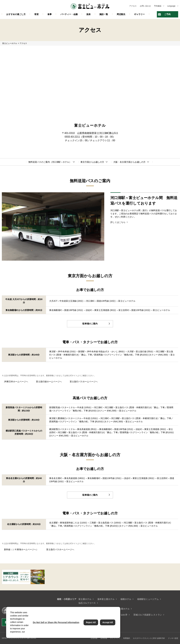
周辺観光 (121, 14)
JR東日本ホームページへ (16, 382)
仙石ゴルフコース (87, 603)
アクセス (133, 6)
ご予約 (167, 14)
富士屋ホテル (85, 599)
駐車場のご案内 (90, 324)
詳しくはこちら (118, 222)
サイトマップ (115, 638)
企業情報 (94, 638)
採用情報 (104, 638)
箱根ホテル (126, 599)
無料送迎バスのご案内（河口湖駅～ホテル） (50, 162)
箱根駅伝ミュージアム (148, 599)
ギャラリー (139, 14)
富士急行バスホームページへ (84, 382)
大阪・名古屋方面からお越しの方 (129, 162)
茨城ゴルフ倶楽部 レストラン (148, 615)
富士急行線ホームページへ (49, 382)
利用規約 (127, 638)
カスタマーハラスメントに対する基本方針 (149, 638)
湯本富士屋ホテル (106, 599)
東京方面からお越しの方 (92, 162)
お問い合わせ (145, 6)
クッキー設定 (173, 638)
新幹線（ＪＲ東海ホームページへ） (21, 549)
